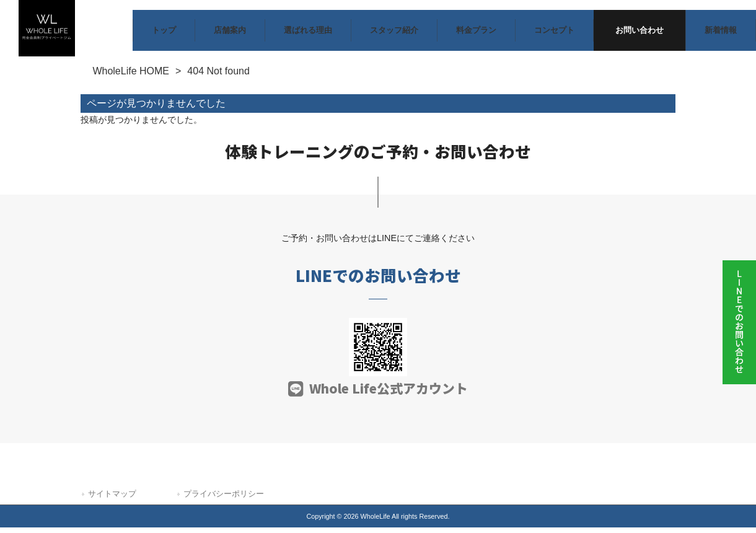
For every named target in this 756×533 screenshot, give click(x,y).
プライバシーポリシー (224, 499)
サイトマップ (112, 499)
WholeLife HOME (131, 77)
